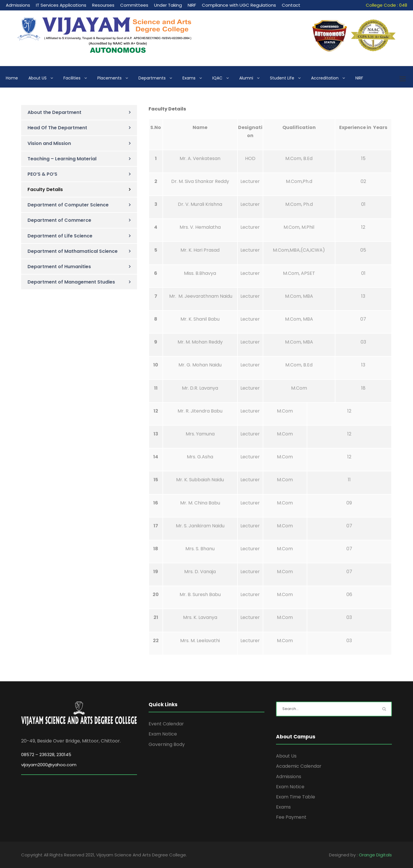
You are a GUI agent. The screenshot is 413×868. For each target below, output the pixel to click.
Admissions (18, 5)
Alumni (246, 78)
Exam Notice (163, 734)
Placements (109, 78)
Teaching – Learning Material (62, 159)
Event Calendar (166, 724)
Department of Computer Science (68, 205)
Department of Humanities (59, 267)
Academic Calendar (299, 766)
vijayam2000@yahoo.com (49, 765)
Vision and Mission (49, 143)
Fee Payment (291, 817)
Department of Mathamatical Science (73, 251)
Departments (152, 78)
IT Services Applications (61, 5)
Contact (291, 5)
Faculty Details (45, 189)
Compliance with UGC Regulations (239, 5)
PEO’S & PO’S (42, 174)
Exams (189, 78)
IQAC (217, 78)
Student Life (282, 78)
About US (38, 78)
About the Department (54, 112)
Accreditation (325, 78)
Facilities (72, 78)
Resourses (103, 5)
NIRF (192, 5)
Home (12, 78)
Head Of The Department (57, 128)
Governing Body (167, 744)
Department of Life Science (60, 236)
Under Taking (168, 5)
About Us (286, 756)
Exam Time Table (296, 797)
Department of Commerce (59, 220)
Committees (134, 5)
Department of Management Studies (71, 282)
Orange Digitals (375, 855)
